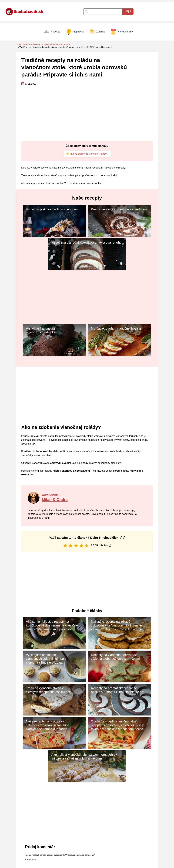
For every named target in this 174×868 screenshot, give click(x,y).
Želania (97, 32)
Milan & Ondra (55, 467)
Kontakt (65, 833)
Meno (29, 789)
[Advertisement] (87, 113)
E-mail (93, 789)
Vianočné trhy (122, 32)
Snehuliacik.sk (24, 44)
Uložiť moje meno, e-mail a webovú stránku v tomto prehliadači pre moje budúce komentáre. (74, 802)
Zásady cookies (70, 838)
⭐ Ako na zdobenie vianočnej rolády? (87, 154)
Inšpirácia (75, 32)
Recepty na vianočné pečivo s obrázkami (51, 44)
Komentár (31, 760)
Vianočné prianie (125, 847)
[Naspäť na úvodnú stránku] (26, 12)
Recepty (52, 32)
